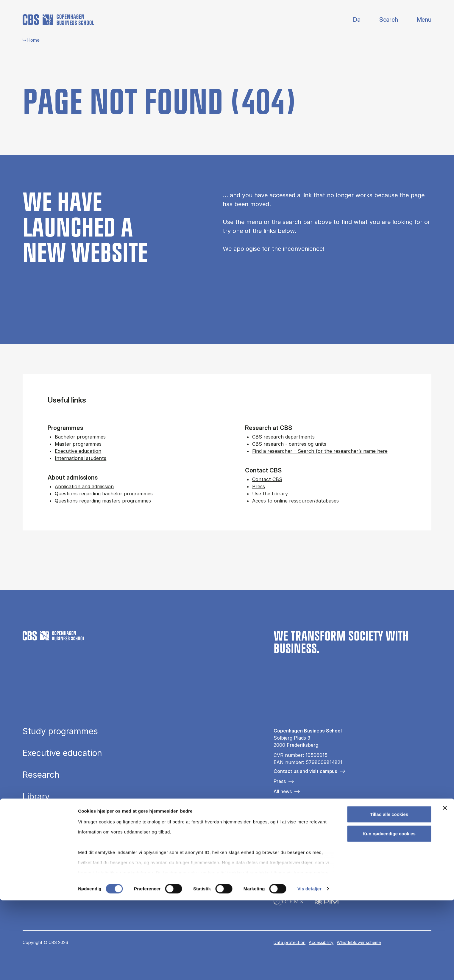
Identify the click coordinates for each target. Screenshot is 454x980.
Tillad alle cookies (389, 894)
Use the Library (270, 494)
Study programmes (60, 731)
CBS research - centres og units (289, 444)
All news (283, 791)
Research (41, 775)
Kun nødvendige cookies (389, 913)
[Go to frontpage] (58, 20)
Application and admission (84, 486)
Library (36, 796)
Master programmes (78, 444)
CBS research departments (283, 437)
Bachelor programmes (80, 437)
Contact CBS (267, 479)
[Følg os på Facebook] (278, 833)
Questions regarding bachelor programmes (104, 494)
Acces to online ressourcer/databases (295, 501)
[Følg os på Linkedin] (312, 833)
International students (81, 458)
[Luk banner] (445, 887)
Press (259, 486)
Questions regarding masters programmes (103, 501)
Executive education (78, 451)
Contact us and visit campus (305, 771)
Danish (352, 20)
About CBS (44, 818)
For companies (290, 801)
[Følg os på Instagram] (295, 833)
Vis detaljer (309, 968)
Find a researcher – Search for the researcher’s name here (320, 451)
